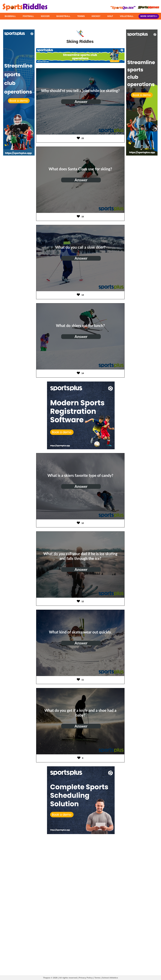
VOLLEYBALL (127, 16)
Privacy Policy (86, 978)
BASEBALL (10, 16)
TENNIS (81, 16)
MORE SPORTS (149, 16)
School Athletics (110, 978)
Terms (97, 978)
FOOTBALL (28, 16)
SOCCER (45, 16)
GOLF (110, 16)
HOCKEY (96, 16)
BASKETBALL (63, 16)
